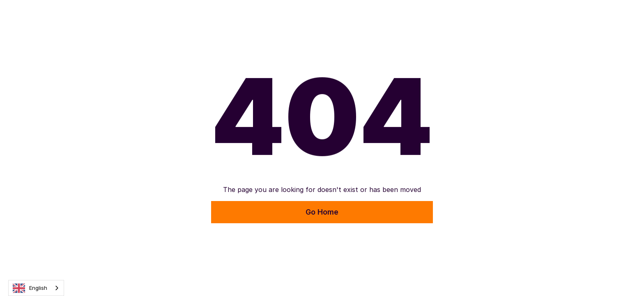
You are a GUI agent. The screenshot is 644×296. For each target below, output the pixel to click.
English (30, 288)
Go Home (322, 212)
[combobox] (36, 288)
